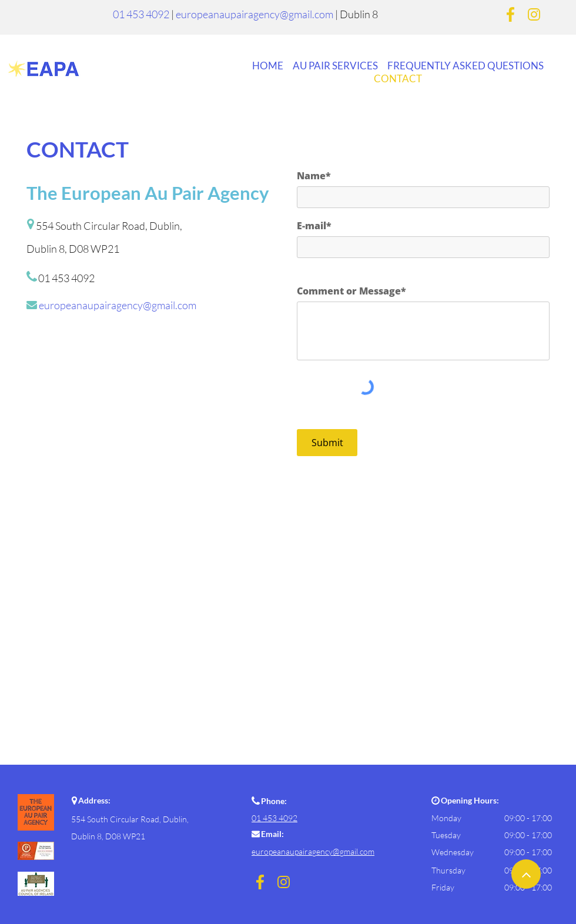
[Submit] (327, 443)
